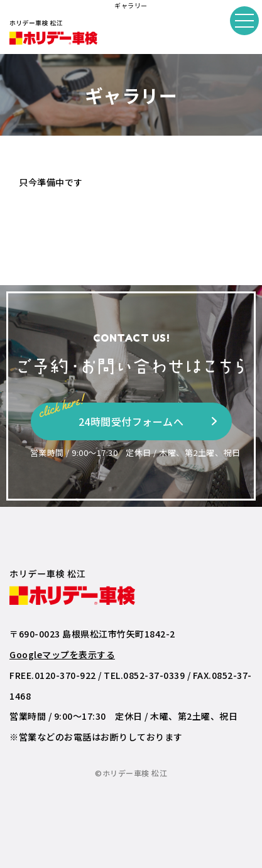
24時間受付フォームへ (112, 416)
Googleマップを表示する (62, 654)
